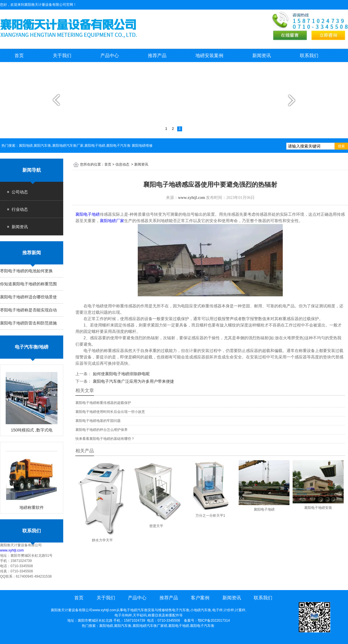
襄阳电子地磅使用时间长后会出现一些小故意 (110, 412)
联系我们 (309, 56)
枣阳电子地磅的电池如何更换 (26, 271)
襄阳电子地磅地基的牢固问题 (98, 421)
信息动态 (122, 164)
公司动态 (20, 192)
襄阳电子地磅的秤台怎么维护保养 (101, 430)
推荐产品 (157, 56)
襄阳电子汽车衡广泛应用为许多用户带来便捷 (133, 381)
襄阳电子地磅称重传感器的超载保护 (103, 403)
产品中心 (110, 56)
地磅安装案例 (209, 56)
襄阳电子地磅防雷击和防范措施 (28, 323)
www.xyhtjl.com (12, 550)
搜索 (341, 146)
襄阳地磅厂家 (112, 221)
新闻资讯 (262, 56)
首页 (19, 56)
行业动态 (20, 209)
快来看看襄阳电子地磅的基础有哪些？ (105, 439)
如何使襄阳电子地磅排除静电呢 (121, 374)
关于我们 (62, 56)
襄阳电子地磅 (88, 214)
